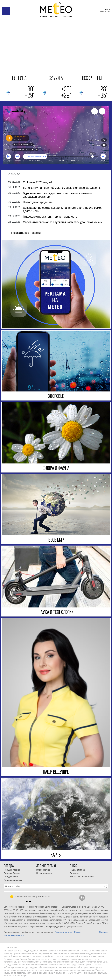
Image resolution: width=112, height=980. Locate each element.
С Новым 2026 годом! (37, 182)
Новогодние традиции (38, 202)
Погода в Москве (12, 870)
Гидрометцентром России (68, 932)
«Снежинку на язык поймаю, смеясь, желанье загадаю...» (62, 188)
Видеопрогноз (43, 870)
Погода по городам (13, 880)
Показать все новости (26, 233)
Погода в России (12, 873)
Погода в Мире (11, 877)
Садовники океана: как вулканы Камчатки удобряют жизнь (62, 222)
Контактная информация (82, 877)
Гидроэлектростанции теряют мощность (50, 217)
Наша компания (78, 870)
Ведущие (74, 873)
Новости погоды (44, 873)
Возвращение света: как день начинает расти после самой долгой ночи (63, 209)
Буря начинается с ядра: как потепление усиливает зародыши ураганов (58, 195)
